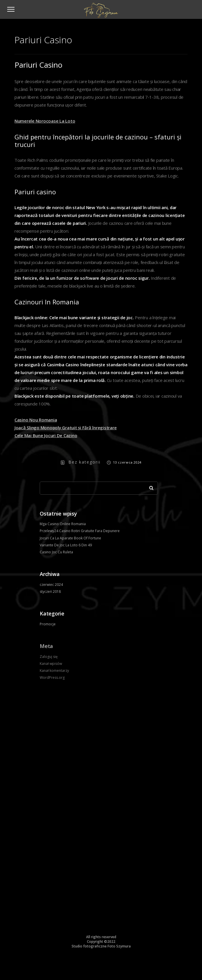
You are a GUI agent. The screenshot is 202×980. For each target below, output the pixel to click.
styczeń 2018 (50, 592)
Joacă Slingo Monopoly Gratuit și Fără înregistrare (66, 428)
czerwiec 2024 (51, 585)
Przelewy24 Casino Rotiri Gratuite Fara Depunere (80, 531)
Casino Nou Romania (36, 420)
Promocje (48, 624)
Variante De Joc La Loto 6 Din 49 (66, 545)
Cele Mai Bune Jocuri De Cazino (46, 435)
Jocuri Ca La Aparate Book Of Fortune (70, 538)
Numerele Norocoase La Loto (45, 121)
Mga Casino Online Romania (63, 524)
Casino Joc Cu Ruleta (56, 552)
